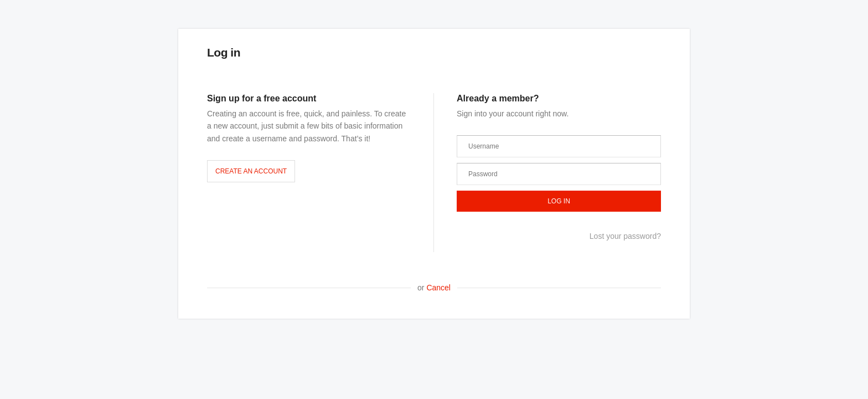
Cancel (438, 288)
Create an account (251, 171)
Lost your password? (625, 236)
